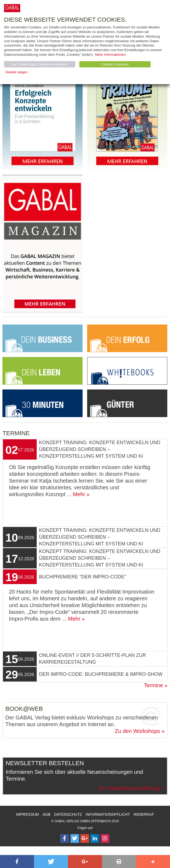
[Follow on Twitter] (75, 838)
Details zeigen (16, 72)
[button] (17, 862)
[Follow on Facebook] (64, 838)
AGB (47, 814)
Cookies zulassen (115, 64)
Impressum (27, 814)
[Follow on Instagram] (105, 838)
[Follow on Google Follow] (85, 838)
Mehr (79, 494)
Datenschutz (68, 814)
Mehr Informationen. (111, 55)
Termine (153, 685)
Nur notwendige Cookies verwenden (40, 64)
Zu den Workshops (138, 731)
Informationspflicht (108, 814)
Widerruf (144, 814)
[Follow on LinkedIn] (95, 838)
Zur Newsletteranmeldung (129, 788)
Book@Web (24, 709)
